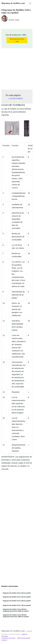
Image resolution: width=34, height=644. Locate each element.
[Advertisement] (17, 68)
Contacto (4, 640)
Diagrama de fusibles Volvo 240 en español (17, 601)
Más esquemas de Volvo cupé (17, 40)
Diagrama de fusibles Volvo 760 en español (17, 605)
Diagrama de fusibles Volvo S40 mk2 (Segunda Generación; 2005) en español (16, 616)
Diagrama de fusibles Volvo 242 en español (17, 593)
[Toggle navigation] (30, 3)
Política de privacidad (24, 638)
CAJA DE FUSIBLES (16, 99)
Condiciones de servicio (9, 638)
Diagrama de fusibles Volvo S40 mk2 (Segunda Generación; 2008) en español (16, 610)
